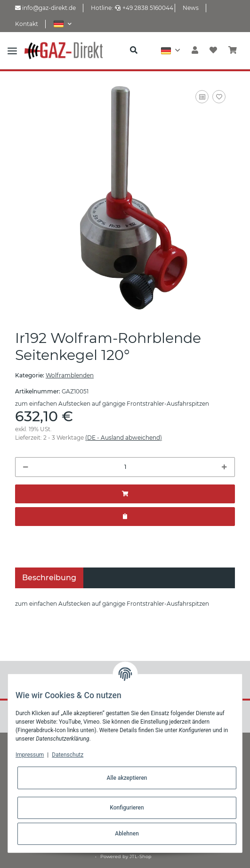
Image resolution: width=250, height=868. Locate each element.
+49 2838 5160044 (144, 8)
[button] (62, 24)
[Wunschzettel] (213, 50)
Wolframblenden (70, 375)
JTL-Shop (141, 856)
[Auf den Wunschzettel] (219, 97)
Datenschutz (68, 755)
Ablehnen (127, 834)
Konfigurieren (127, 808)
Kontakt (27, 24)
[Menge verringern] (26, 467)
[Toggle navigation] (12, 50)
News (191, 8)
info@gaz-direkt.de (45, 8)
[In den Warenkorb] (125, 494)
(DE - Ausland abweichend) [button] (124, 438)
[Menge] (125, 467)
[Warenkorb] (233, 50)
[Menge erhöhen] (224, 467)
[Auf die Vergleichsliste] (202, 97)
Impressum (30, 755)
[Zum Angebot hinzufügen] (125, 517)
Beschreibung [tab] (49, 578)
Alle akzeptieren (127, 778)
